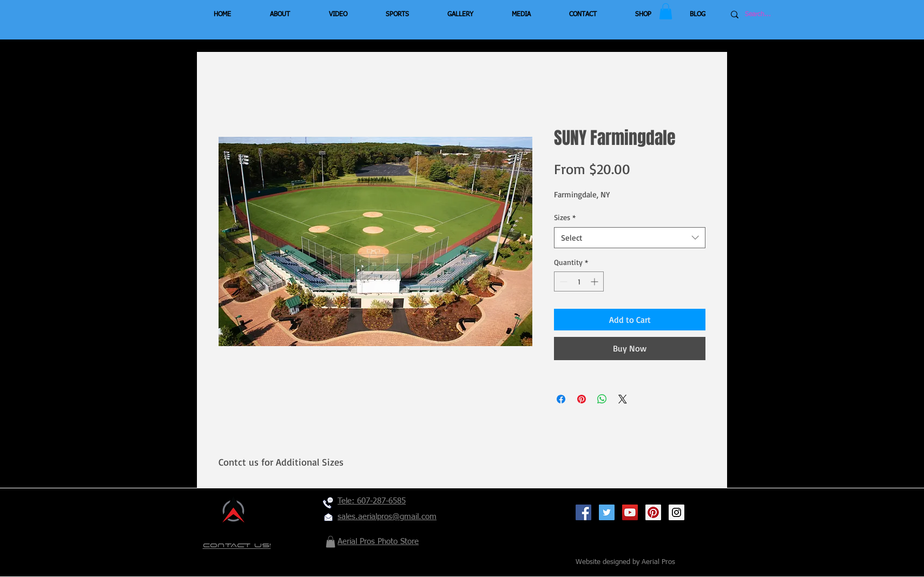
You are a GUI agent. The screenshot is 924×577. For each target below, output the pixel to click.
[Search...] (777, 15)
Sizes (565, 217)
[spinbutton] (579, 281)
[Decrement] (562, 281)
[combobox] (630, 238)
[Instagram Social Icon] (677, 512)
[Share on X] (623, 399)
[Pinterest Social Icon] (653, 512)
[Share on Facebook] (561, 399)
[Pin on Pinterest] (582, 399)
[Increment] (595, 281)
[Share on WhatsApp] (602, 399)
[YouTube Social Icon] (630, 512)
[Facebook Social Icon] (583, 512)
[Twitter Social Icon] (607, 512)
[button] (666, 11)
